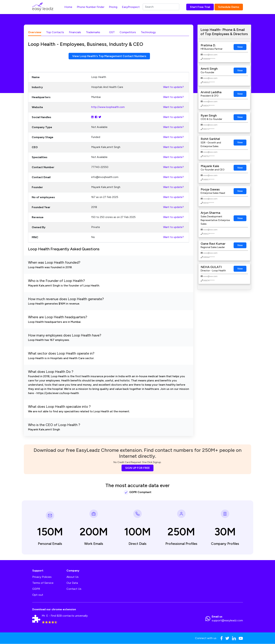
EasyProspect (131, 7)
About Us (73, 577)
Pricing (113, 7)
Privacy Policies (42, 577)
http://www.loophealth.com (108, 107)
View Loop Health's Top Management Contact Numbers (109, 56)
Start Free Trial (200, 7)
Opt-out (38, 595)
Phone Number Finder (91, 7)
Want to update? (173, 87)
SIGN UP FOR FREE (137, 468)
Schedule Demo (229, 7)
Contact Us (74, 589)
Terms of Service (43, 583)
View (240, 47)
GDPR (36, 589)
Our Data (72, 583)
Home (68, 7)
